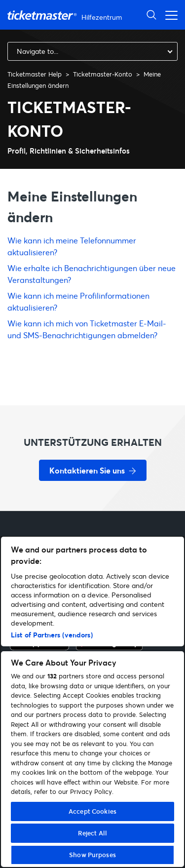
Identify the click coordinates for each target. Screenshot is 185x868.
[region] (92, 702)
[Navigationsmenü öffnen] (169, 15)
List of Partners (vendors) (52, 635)
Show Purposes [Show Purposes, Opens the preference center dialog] (92, 855)
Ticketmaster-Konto (103, 74)
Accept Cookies (92, 811)
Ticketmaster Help (35, 74)
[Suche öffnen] (151, 15)
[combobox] (92, 51)
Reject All (92, 833)
